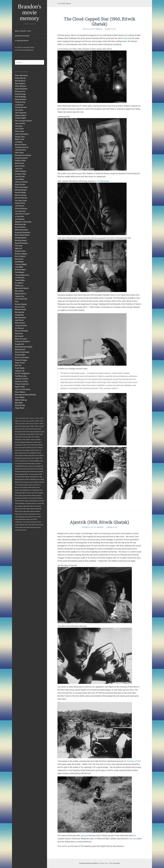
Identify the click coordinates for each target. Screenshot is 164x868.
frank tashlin (33, 527)
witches (41, 456)
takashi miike (36, 487)
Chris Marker (20, 272)
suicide (42, 432)
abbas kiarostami (35, 511)
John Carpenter (21, 113)
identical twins (36, 525)
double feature (35, 450)
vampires (33, 440)
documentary (31, 421)
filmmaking (22, 426)
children (28, 440)
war (40, 450)
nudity (33, 496)
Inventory (38, 506)
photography (18, 458)
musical (41, 426)
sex (22, 445)
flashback (22, 503)
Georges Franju (20, 174)
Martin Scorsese (21, 339)
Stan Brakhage (20, 97)
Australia (29, 464)
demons (28, 458)
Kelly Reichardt (20, 318)
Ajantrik (127, 38)
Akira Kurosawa (21, 240)
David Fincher (20, 166)
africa (17, 432)
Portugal (17, 466)
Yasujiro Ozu (20, 296)
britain (23, 429)
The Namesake (103, 181)
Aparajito (84, 836)
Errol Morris (19, 283)
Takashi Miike (20, 280)
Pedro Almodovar (21, 75)
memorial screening (21, 472)
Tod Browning (20, 102)
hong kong (18, 445)
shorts (25, 421)
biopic (28, 519)
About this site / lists (23, 31)
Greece (17, 527)
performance (23, 519)
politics (33, 434)
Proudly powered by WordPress (89, 863)
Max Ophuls (19, 291)
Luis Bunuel (19, 105)
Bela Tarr (18, 365)
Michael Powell (20, 310)
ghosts (20, 432)
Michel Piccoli (19, 511)
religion (35, 442)
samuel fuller (32, 466)
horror (21, 421)
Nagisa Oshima (20, 294)
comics (40, 442)
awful (24, 448)
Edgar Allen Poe (28, 506)
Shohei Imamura (21, 208)
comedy (33, 445)
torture (21, 485)
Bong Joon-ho (20, 91)
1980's (37, 421)
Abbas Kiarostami (21, 230)
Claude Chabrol (21, 115)
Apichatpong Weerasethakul (25, 395)
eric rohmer (38, 503)
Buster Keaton (20, 227)
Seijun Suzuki (20, 363)
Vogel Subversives (33, 514)
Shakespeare (36, 490)
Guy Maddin (19, 262)
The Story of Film (133, 761)
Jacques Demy (20, 150)
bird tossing (32, 522)
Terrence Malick (21, 264)
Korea (34, 456)
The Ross (38, 522)
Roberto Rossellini (22, 331)
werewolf (30, 517)
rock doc (25, 437)
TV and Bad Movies (22, 41)
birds (37, 429)
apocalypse (18, 440)
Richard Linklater (21, 254)
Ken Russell (19, 336)
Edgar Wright (20, 408)
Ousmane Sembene (22, 341)
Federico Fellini (20, 161)
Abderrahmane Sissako (24, 347)
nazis (17, 448)
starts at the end (34, 485)
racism (20, 448)
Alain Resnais (20, 323)
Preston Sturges (21, 360)
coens (39, 527)
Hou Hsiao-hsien (21, 201)
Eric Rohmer (19, 328)
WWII (28, 442)
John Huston (20, 206)
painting (38, 440)
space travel (27, 445)
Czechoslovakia (33, 501)
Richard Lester (20, 251)
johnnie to (36, 477)
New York (18, 434)
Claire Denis (19, 153)
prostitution (18, 498)
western (38, 434)
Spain (16, 453)
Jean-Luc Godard (21, 182)
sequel (28, 426)
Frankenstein (19, 522)
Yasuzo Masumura (22, 275)
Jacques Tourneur (22, 379)
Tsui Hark (26, 522)
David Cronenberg (22, 134)
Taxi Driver (133, 839)
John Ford (19, 169)
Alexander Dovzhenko (23, 155)
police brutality (24, 456)
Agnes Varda (20, 387)
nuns (42, 525)
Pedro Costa (19, 131)
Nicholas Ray (20, 312)
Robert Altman (20, 78)
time (40, 482)
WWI (43, 482)
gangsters (28, 450)
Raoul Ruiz (19, 333)
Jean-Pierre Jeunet (22, 214)
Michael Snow (20, 350)
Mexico (41, 445)
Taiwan (26, 501)
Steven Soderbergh (22, 352)
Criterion (37, 424)
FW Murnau (19, 286)
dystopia (38, 466)
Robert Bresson (21, 99)
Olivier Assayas (21, 86)
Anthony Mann (20, 270)
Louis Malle (19, 267)
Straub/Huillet (20, 355)
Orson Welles (20, 397)
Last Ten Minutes (20, 461)
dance (31, 442)
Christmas (18, 477)
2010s (37, 418)
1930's (36, 426)
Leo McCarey (20, 278)
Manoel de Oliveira (22, 288)
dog (16, 469)
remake (17, 442)
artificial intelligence (31, 479)
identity (33, 429)
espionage (21, 474)
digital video (39, 458)
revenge (28, 434)
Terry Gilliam (19, 179)
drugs (29, 437)
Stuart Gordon (20, 185)
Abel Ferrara (19, 163)
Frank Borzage (20, 94)
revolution (38, 464)
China (33, 437)
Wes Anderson (20, 81)
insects (17, 503)
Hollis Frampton (21, 171)
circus (30, 490)
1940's (32, 426)
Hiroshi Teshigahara (22, 373)
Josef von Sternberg (23, 389)
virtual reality (19, 525)
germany (23, 434)
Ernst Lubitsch (20, 256)
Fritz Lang (19, 246)
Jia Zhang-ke (20, 219)
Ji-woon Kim (19, 216)
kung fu (33, 458)
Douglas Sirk (19, 344)
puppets (41, 493)
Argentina (22, 479)
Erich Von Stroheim (22, 357)
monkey (20, 496)
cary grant (31, 498)
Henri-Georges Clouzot (23, 121)
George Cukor (20, 137)
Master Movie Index (22, 36)
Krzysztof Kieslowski (23, 232)
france (32, 424)
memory (17, 456)
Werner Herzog (20, 195)
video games (27, 511)
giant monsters (27, 496)
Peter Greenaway (21, 187)
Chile (24, 509)
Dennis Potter (20, 307)
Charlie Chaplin (20, 118)
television (18, 429)
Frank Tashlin (20, 368)
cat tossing (41, 501)
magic (30, 456)
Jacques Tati (20, 371)
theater (39, 453)
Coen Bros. (19, 126)
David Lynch (19, 259)
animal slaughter (34, 482)
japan (17, 426)
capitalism (20, 506)
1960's (27, 424)
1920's (25, 432)
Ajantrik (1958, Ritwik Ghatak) (99, 522)
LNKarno (29, 448)
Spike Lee (18, 248)
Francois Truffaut (21, 381)
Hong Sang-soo (23, 517)
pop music (22, 450)
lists (40, 429)
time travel (26, 453)
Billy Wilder (19, 403)
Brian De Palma (21, 145)
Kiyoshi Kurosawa (21, 243)
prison (33, 448)
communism (18, 530)
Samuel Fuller (20, 177)
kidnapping (23, 442)
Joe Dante (19, 142)
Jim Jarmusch (20, 211)
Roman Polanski (21, 304)
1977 (29, 461)
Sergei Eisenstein (21, 158)
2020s (42, 418)
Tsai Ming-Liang (21, 376)
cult (42, 466)
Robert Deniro (19, 509)
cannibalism (40, 469)
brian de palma (37, 517)
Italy (28, 432)
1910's (17, 485)
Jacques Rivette (21, 326)
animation (22, 424)
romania (29, 509)
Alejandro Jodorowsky (23, 222)
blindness (26, 485)
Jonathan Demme (22, 147)
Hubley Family (20, 203)
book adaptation (35, 461)
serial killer (35, 493)
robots (17, 450)
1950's (41, 424)
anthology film (33, 453)
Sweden (23, 477)
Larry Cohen (19, 129)
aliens (21, 437)
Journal (21, 487)
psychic (17, 490)
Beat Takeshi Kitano (22, 235)
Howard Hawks (20, 192)
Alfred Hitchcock (21, 198)
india (24, 469)
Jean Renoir (19, 320)
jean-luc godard (39, 472)
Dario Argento (20, 83)
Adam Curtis (20, 139)
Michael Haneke (21, 190)
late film (25, 493)
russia (23, 440)
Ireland (17, 519)
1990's (17, 424)
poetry (33, 464)
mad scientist (30, 472)
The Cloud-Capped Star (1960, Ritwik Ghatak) (99, 21)
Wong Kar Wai (20, 405)
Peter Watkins (20, 392)
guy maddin (25, 498)
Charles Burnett (21, 107)
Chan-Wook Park (21, 299)
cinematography (24, 490)
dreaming (20, 469)
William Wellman (21, 400)
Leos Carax (19, 110)
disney (24, 458)
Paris (16, 496)
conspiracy (38, 496)
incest (33, 503)
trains (37, 445)
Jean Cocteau (20, 123)
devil (35, 469)
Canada (20, 453)
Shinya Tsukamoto (22, 384)
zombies (37, 437)
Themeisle (116, 863)
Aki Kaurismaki (20, 224)
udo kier (24, 530)
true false (28, 429)
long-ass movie (22, 464)
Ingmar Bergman (21, 89)
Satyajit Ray (19, 315)
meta (16, 474)
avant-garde (36, 432)
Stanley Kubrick (21, 238)
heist (34, 506)
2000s (17, 421)
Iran (26, 461)
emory (37, 456)
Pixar (17, 302)
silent (31, 432)
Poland (17, 514)
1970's (41, 421)
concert (29, 493)
